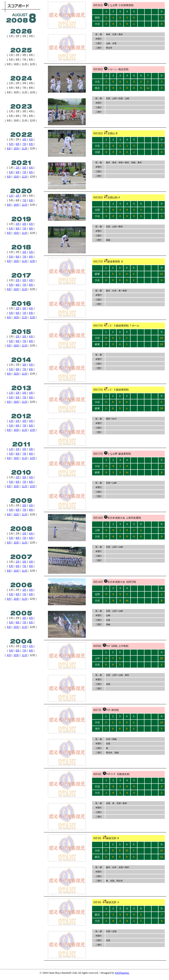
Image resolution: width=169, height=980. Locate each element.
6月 (18, 144)
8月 (31, 144)
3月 (24, 139)
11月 (24, 149)
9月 (9, 149)
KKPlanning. (122, 973)
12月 (32, 261)
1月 (11, 196)
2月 (18, 168)
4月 (31, 139)
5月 (11, 144)
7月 (24, 144)
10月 (16, 149)
